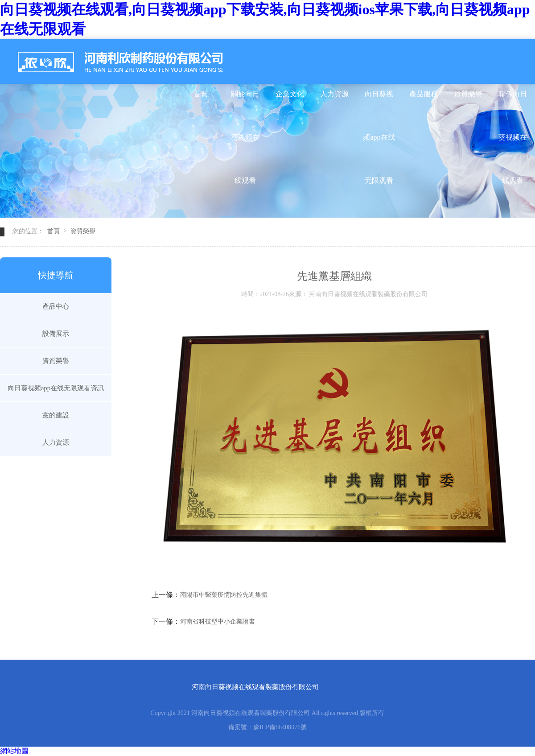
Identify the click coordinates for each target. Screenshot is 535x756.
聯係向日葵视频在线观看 (513, 103)
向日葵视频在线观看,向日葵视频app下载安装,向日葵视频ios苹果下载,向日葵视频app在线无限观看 (265, 19)
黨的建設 (56, 415)
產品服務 (424, 94)
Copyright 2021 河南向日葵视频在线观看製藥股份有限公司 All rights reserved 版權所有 (268, 713)
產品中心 (56, 306)
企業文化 (290, 94)
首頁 (201, 94)
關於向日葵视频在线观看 (245, 103)
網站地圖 (14, 751)
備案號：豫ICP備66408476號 (267, 727)
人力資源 (334, 94)
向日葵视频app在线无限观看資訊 (379, 103)
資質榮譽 (468, 94)
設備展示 (56, 334)
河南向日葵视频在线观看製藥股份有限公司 (255, 687)
